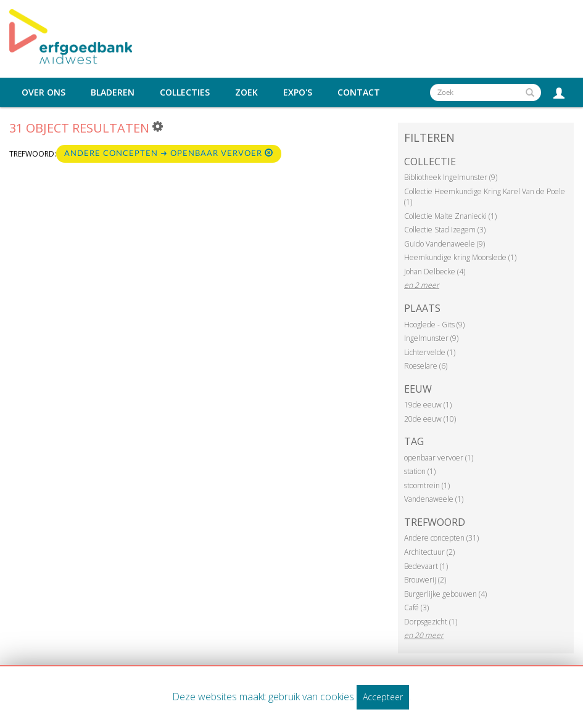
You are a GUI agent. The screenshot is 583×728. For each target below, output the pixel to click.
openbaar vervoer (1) (439, 458)
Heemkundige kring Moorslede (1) (460, 257)
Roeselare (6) (426, 366)
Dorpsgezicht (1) (431, 622)
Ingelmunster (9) (431, 338)
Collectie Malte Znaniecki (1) (450, 216)
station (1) (420, 471)
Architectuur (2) (429, 552)
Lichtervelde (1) (430, 352)
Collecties (185, 92)
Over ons (43, 92)
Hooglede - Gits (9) (434, 325)
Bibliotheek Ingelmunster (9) (451, 177)
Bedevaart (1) (426, 566)
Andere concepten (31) (441, 538)
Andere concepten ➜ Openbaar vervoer (169, 153)
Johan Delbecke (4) (435, 272)
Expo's (298, 92)
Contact (359, 92)
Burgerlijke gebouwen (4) (445, 594)
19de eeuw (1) (428, 405)
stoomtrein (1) (427, 485)
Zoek (246, 92)
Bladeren (113, 92)
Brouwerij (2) (425, 580)
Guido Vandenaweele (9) (444, 244)
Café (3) (416, 607)
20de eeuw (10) (430, 419)
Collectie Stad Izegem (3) (445, 230)
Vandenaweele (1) (434, 499)
